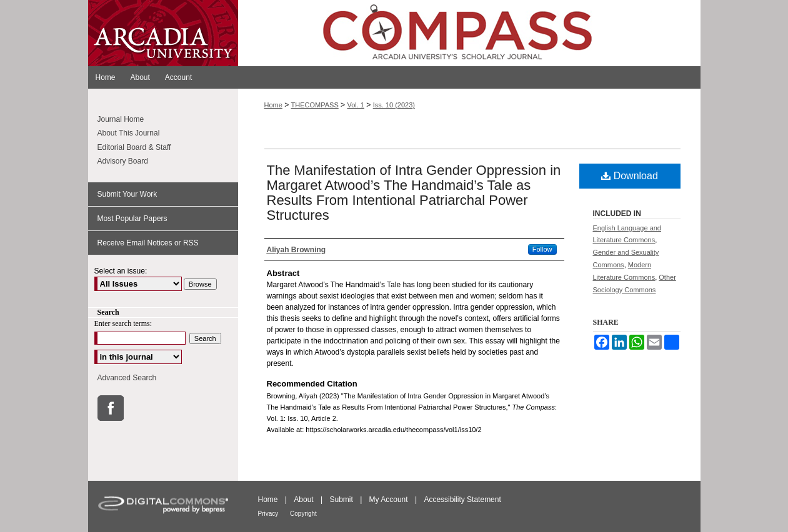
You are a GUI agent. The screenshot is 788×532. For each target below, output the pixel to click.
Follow (542, 249)
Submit (342, 500)
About (305, 500)
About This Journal (129, 133)
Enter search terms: (123, 323)
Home (273, 105)
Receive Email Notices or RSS (148, 243)
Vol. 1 (356, 105)
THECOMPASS (315, 105)
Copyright (303, 514)
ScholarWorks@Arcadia (469, 33)
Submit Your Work (127, 194)
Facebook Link (111, 408)
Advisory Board (123, 161)
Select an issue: (121, 271)
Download (630, 176)
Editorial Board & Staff (134, 147)
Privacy (269, 514)
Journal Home (121, 119)
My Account (390, 500)
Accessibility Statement (462, 500)
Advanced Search (127, 378)
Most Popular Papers (132, 219)
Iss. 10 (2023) (394, 105)
